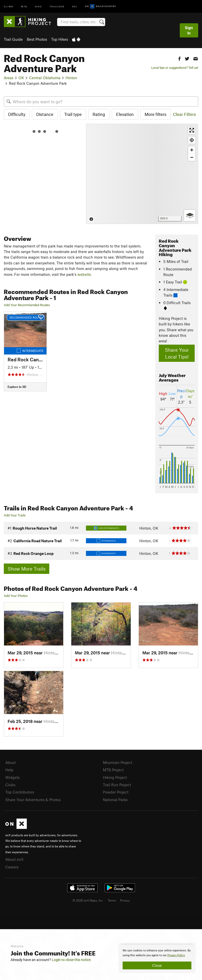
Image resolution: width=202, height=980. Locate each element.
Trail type (73, 114)
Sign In (189, 30)
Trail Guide (13, 39)
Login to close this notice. (72, 960)
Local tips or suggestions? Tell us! (175, 68)
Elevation (125, 114)
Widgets (13, 777)
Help (9, 770)
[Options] (190, 215)
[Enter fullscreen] (192, 130)
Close (157, 965)
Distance (45, 114)
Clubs (10, 785)
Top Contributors (20, 792)
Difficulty (17, 114)
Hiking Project (115, 777)
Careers (12, 867)
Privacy (125, 900)
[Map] (142, 174)
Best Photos (37, 39)
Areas (9, 78)
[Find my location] (192, 140)
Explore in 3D (17, 387)
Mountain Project (118, 762)
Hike (38, 6)
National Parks (115, 800)
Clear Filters (184, 114)
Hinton (71, 78)
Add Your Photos (16, 596)
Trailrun (57, 6)
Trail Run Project (117, 785)
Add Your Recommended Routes (27, 305)
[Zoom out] (192, 157)
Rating (99, 114)
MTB (24, 6)
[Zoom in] (192, 150)
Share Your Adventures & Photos (33, 800)
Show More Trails (27, 569)
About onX (14, 859)
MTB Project (113, 770)
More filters (155, 114)
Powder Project (116, 792)
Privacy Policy (176, 955)
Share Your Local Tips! (177, 353)
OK (21, 78)
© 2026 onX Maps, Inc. (88, 900)
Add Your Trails (15, 515)
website (84, 274)
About (10, 762)
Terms (112, 900)
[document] (157, 959)
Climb (9, 6)
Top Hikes (60, 39)
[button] (179, 58)
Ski (75, 6)
